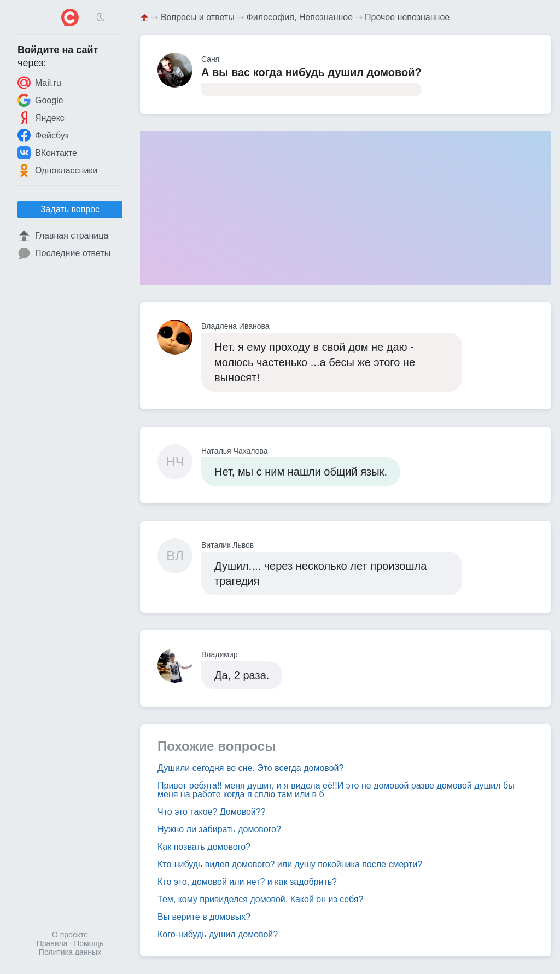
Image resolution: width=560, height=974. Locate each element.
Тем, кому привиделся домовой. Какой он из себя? (260, 899)
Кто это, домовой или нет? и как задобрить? (247, 882)
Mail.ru (39, 83)
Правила (52, 943)
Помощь (89, 943)
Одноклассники (57, 170)
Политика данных (70, 952)
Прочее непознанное (407, 17)
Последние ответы (64, 253)
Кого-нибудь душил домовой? (218, 934)
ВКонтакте (47, 153)
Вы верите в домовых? (204, 917)
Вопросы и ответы (198, 17)
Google (40, 100)
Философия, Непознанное (300, 17)
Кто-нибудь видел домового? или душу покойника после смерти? (290, 864)
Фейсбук (43, 135)
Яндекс (41, 118)
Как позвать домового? (204, 847)
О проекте (70, 935)
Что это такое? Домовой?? (212, 812)
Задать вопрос (70, 209)
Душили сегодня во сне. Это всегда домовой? (250, 768)
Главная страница (63, 236)
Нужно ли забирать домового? (219, 829)
